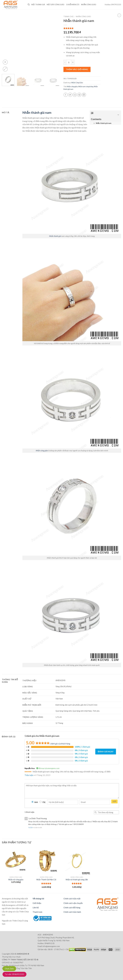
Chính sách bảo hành (72, 912)
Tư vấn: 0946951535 (14, 974)
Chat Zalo (9, 969)
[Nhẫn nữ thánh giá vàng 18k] (77, 861)
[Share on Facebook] (66, 95)
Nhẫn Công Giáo (89, 5)
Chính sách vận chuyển (73, 903)
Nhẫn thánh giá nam (37, 112)
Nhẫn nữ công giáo (16, 880)
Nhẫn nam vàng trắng (86, 86)
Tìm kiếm (96, 812)
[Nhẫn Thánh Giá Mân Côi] (46, 861)
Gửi (114, 801)
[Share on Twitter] (70, 95)
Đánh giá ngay (106, 751)
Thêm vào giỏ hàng (77, 69)
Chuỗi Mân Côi (73, 5)
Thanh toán (37, 912)
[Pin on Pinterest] (79, 95)
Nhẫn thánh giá (55, 236)
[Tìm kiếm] (29, 5)
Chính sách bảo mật (72, 898)
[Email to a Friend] (75, 95)
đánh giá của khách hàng (60, 744)
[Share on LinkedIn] (84, 95)
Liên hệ (36, 907)
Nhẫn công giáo (72, 86)
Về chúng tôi (38, 898)
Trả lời (30, 828)
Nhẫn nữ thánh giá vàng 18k (77, 880)
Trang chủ (68, 17)
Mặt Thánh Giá (38, 5)
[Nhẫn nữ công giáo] (16, 861)
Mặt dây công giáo (56, 5)
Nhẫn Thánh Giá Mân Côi (46, 880)
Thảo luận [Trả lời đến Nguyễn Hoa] (29, 775)
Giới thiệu (37, 903)
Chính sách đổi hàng (72, 907)
